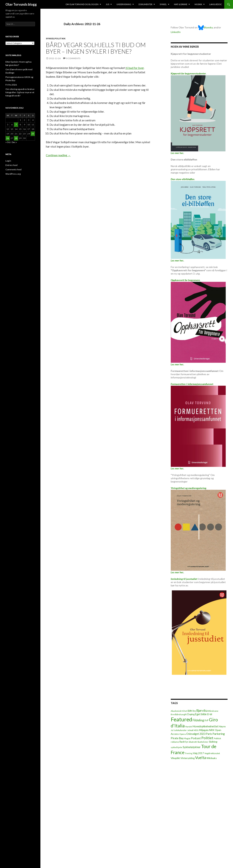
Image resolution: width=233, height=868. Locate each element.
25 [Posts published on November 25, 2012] (33, 134)
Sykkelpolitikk (56, 38)
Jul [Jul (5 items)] (172, 730)
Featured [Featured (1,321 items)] (181, 719)
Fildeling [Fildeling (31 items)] (198, 720)
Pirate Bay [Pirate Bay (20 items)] (177, 738)
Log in (8, 161)
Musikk (198, 4)
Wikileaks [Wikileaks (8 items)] (212, 758)
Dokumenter (145, 4)
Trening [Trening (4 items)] (189, 753)
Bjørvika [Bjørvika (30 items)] (202, 711)
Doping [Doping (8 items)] (191, 714)
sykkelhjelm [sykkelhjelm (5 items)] (176, 747)
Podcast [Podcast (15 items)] (196, 738)
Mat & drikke (181, 4)
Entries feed (11, 165)
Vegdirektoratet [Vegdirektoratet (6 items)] (212, 753)
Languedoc (216, 4)
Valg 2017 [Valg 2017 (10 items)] (198, 753)
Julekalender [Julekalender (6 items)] (180, 730)
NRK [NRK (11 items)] (212, 730)
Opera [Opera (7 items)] (182, 734)
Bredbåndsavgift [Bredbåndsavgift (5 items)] (179, 714)
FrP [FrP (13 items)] (207, 720)
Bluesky (205, 27)
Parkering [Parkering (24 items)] (219, 734)
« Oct (8, 142)
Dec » (14, 142)
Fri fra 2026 (11, 85)
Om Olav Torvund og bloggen (82, 4)
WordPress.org (13, 174)
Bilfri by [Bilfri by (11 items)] (192, 711)
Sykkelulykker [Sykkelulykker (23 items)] (192, 747)
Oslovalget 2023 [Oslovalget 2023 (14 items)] (196, 734)
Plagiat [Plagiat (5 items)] (187, 738)
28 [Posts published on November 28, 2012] (16, 138)
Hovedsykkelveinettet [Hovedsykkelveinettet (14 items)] (206, 726)
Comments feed (13, 169)
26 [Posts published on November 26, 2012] (8, 138)
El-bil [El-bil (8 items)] (210, 714)
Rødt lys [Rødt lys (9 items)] (184, 742)
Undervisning (124, 4)
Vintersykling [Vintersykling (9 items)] (188, 758)
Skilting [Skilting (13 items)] (213, 742)
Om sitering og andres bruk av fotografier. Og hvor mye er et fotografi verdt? (20, 92)
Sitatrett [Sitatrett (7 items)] (193, 742)
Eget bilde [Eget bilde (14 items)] (201, 714)
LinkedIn (176, 32)
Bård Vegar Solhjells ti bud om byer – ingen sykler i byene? (96, 48)
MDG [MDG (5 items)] (196, 730)
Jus (107, 4)
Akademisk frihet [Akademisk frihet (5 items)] (179, 711)
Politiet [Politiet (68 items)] (207, 738)
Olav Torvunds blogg (21, 4)
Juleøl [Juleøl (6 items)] (190, 730)
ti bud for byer (135, 68)
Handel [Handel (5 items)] (189, 727)
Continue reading (58, 155)
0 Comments (73, 58)
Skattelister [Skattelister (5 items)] (203, 742)
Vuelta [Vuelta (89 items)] (201, 758)
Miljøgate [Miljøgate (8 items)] (204, 730)
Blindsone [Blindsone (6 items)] (213, 711)
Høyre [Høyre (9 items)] (222, 726)
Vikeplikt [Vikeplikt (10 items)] (175, 758)
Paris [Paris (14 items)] (209, 734)
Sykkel (163, 4)
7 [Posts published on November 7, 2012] (16, 125)
